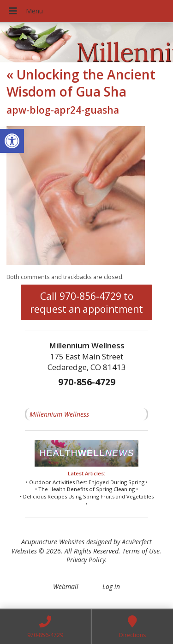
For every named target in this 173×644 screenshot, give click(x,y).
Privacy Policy (86, 560)
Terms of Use (141, 551)
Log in (111, 586)
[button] (12, 141)
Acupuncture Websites (53, 542)
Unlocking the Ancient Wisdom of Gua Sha (81, 83)
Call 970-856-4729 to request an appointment (86, 303)
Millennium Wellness (59, 414)
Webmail (66, 586)
